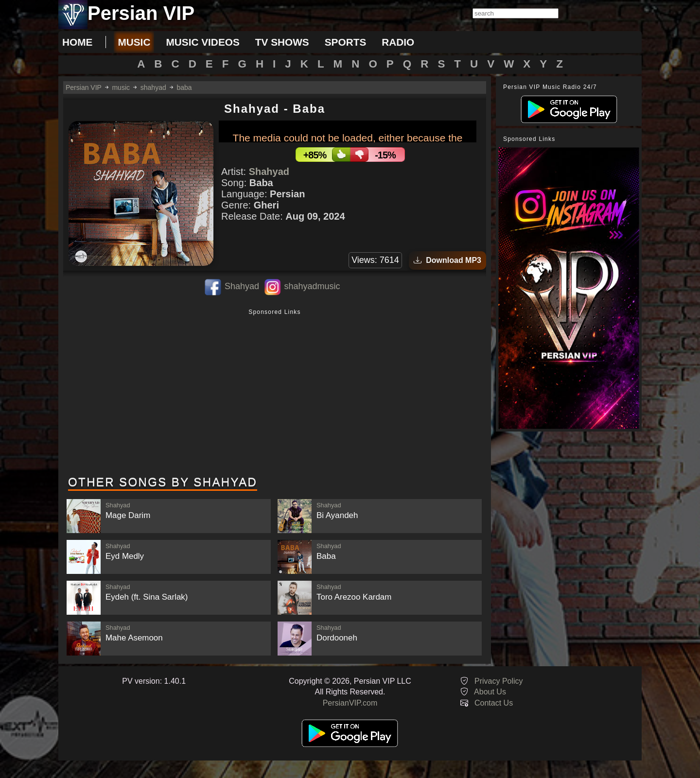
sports (346, 42)
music (134, 42)
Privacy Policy (499, 681)
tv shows (282, 42)
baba (184, 87)
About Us (490, 692)
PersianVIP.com (350, 703)
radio (398, 42)
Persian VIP (84, 87)
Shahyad (269, 172)
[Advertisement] (275, 393)
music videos (202, 42)
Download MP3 (447, 260)
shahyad (153, 87)
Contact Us (494, 703)
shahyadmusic (312, 286)
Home (77, 42)
